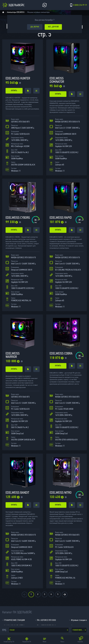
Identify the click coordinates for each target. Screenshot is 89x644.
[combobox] (39, 630)
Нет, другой (53, 27)
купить (14, 91)
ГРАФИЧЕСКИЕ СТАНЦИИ (14, 620)
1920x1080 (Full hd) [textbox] (80, 630)
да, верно (35, 27)
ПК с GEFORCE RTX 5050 (46, 620)
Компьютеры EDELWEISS (16, 12)
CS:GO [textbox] (12, 630)
